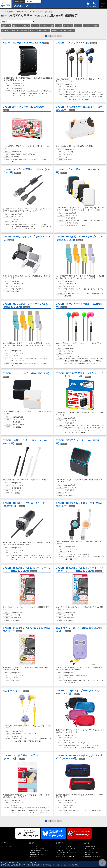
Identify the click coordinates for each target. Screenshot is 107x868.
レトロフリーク (35, 846)
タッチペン (35, 26)
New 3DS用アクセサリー (21, 12)
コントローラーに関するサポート (68, 850)
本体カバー (16, 26)
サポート (32, 6)
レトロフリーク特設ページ (38, 848)
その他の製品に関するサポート (67, 852)
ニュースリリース (90, 850)
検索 (94, 4)
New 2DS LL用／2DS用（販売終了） (63, 31)
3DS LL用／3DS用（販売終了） (40, 31)
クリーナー (78, 26)
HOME (3, 12)
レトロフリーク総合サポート (66, 846)
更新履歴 (87, 854)
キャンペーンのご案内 (91, 852)
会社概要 (86, 843)
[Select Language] (33, 1)
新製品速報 (33, 856)
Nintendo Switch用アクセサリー (40, 850)
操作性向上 (44, 26)
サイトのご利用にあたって (93, 848)
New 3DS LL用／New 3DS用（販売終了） (15, 31)
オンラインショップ (8, 846)
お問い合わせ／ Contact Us (66, 856)
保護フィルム (6, 26)
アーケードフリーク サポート (66, 848)
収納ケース (26, 26)
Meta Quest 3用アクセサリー (39, 854)
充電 (52, 26)
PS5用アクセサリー (36, 852)
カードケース (68, 26)
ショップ (88, 4)
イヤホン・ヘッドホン (91, 26)
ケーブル (59, 26)
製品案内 (20, 6)
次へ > (59, 36)
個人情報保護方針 (90, 846)
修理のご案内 (61, 854)
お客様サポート (61, 843)
